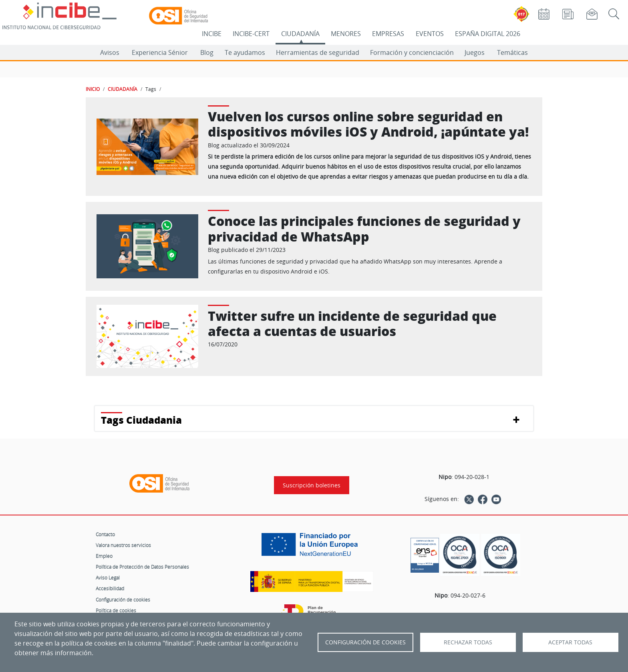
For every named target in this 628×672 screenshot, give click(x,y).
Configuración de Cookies (365, 642)
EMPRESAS (388, 34)
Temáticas (512, 52)
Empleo (104, 556)
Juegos (475, 52)
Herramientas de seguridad (318, 52)
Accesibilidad (110, 588)
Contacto (105, 534)
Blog (207, 52)
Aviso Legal (108, 577)
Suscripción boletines (312, 485)
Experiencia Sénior (160, 52)
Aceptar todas (570, 642)
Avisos (110, 52)
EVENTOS (430, 34)
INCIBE (212, 34)
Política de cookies (116, 610)
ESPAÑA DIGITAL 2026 (488, 34)
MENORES (346, 34)
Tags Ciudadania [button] (141, 420)
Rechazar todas (468, 642)
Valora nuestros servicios (123, 545)
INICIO (93, 89)
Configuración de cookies (123, 600)
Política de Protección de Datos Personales (142, 567)
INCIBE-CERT (251, 34)
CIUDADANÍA (300, 34)
